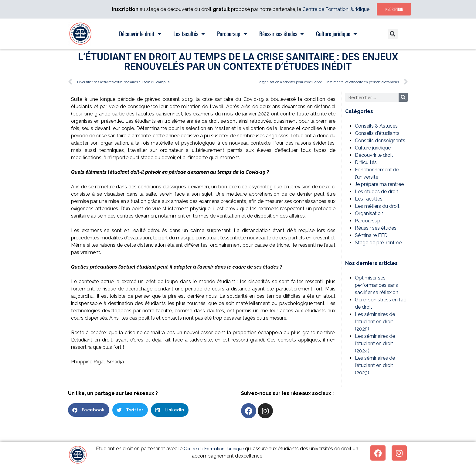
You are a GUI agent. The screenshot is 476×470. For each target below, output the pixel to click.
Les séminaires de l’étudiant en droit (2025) (375, 322)
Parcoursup (368, 221)
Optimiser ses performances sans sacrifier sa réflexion (377, 285)
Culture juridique (373, 148)
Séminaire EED (371, 235)
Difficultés (366, 162)
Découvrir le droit (374, 155)
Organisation (369, 213)
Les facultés (369, 199)
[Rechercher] (403, 97)
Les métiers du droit (377, 206)
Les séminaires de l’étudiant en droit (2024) (375, 343)
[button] (393, 34)
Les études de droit (377, 192)
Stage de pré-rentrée (378, 243)
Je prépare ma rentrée (379, 184)
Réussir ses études (376, 228)
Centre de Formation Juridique (336, 9)
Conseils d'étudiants (377, 133)
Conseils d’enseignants (380, 141)
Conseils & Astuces (376, 126)
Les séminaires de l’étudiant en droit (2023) (375, 365)
